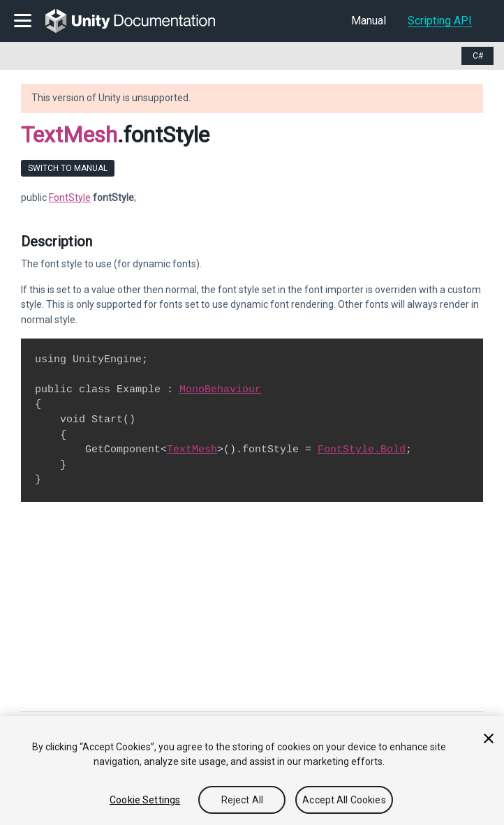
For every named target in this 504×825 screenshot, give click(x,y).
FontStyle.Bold (362, 449)
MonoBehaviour (220, 389)
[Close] (489, 738)
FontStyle (70, 198)
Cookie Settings (145, 800)
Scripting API (440, 21)
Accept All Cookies (344, 800)
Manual (369, 21)
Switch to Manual (68, 168)
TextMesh (69, 135)
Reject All (242, 800)
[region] (252, 771)
